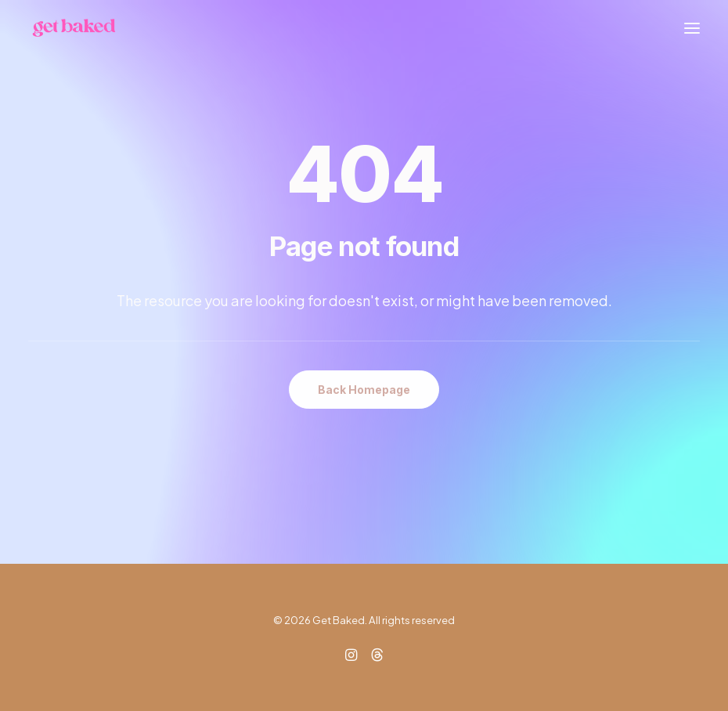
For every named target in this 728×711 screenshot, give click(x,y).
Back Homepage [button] (364, 390)
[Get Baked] (74, 28)
